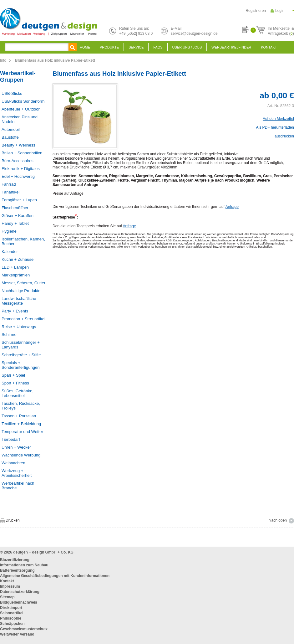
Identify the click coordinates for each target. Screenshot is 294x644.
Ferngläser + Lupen (19, 200)
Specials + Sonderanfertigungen (20, 365)
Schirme (9, 335)
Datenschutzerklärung (20, 592)
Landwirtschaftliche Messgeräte (19, 301)
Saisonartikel (12, 613)
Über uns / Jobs (187, 47)
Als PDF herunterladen (275, 127)
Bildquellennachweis (19, 602)
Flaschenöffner (15, 208)
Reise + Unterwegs (19, 327)
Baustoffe (10, 137)
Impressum (10, 586)
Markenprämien (16, 275)
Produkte (109, 47)
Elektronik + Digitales (21, 169)
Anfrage (232, 207)
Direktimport (11, 608)
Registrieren (256, 11)
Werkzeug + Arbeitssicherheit (17, 473)
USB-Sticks (12, 93)
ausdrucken (284, 136)
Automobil (11, 129)
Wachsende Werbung (21, 455)
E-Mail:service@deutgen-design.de (194, 31)
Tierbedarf (11, 439)
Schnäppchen (12, 624)
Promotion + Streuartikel (23, 319)
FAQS (158, 47)
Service (136, 47)
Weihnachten (13, 463)
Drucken (13, 520)
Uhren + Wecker (16, 447)
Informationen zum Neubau (24, 565)
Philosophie (11, 618)
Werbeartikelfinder (231, 47)
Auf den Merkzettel (278, 119)
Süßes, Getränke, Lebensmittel (18, 393)
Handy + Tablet (15, 223)
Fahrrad (9, 184)
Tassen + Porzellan (19, 416)
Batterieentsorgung (17, 570)
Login (280, 11)
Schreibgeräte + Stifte (21, 355)
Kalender (10, 252)
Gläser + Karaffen (18, 216)
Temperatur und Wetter (22, 432)
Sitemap (7, 597)
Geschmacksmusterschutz (24, 629)
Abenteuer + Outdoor (21, 109)
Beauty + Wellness (18, 145)
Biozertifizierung (15, 560)
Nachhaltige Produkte (21, 291)
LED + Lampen (15, 267)
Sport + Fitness (15, 383)
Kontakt (269, 47)
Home (85, 47)
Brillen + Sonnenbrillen (22, 153)
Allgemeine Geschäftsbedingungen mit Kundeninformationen (55, 576)
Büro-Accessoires (18, 161)
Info (3, 60)
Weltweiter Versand (17, 634)
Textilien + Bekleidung (21, 424)
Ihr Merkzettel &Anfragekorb (281, 30)
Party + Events (15, 311)
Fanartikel (10, 192)
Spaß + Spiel (13, 375)
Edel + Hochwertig (18, 176)
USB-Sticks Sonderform (23, 101)
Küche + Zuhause (18, 259)
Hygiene (9, 231)
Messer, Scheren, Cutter (23, 283)
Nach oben (278, 520)
